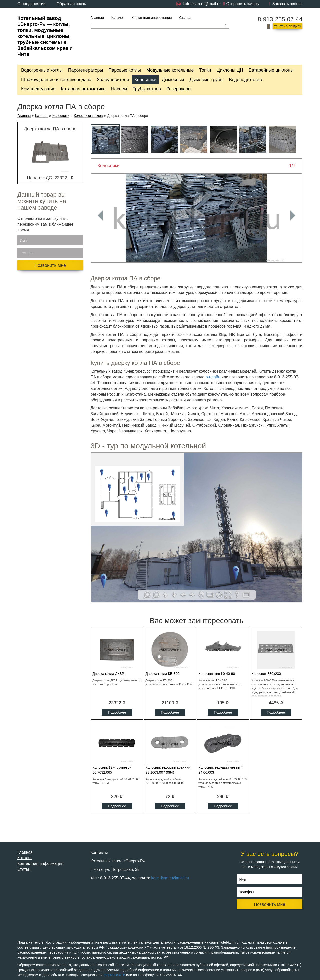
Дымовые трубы (206, 80)
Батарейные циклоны (271, 70)
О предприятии (32, 4)
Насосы (119, 89)
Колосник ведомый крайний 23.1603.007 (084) (168, 770)
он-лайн (213, 377)
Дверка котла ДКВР (108, 674)
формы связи (114, 975)
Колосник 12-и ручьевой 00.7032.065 (112, 770)
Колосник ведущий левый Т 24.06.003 (221, 770)
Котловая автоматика (83, 89)
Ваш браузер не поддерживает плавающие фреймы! (197, 528)
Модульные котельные (170, 70)
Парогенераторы (86, 70)
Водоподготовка (246, 80)
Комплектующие (38, 89)
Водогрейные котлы (42, 70)
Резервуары (179, 89)
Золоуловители (113, 80)
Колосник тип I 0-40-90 (217, 674)
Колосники (145, 80)
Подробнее (117, 712)
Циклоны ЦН (230, 70)
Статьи (185, 18)
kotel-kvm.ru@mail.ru (170, 878)
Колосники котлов (88, 116)
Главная (97, 18)
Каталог (118, 18)
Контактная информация (152, 18)
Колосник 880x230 (266, 674)
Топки (205, 70)
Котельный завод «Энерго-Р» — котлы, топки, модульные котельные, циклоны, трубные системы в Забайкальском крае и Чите (45, 36)
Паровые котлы (125, 70)
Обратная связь (71, 4)
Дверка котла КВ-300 (162, 674)
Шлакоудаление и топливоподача (56, 80)
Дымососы (173, 80)
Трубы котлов (147, 89)
